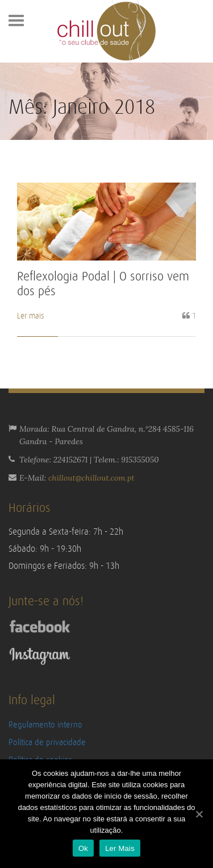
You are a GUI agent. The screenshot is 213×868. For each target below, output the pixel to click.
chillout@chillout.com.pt (91, 478)
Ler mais (31, 316)
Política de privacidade (47, 743)
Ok (83, 848)
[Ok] (199, 814)
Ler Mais (120, 848)
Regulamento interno (45, 725)
